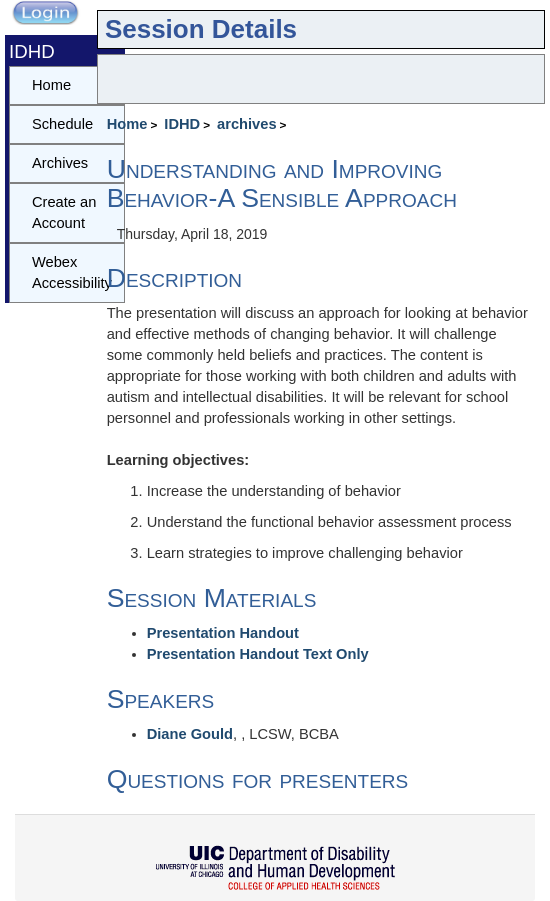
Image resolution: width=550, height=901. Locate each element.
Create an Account (64, 212)
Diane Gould (190, 734)
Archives (60, 163)
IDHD (182, 124)
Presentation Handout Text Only (258, 654)
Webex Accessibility (72, 272)
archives (246, 124)
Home (127, 124)
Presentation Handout (223, 633)
